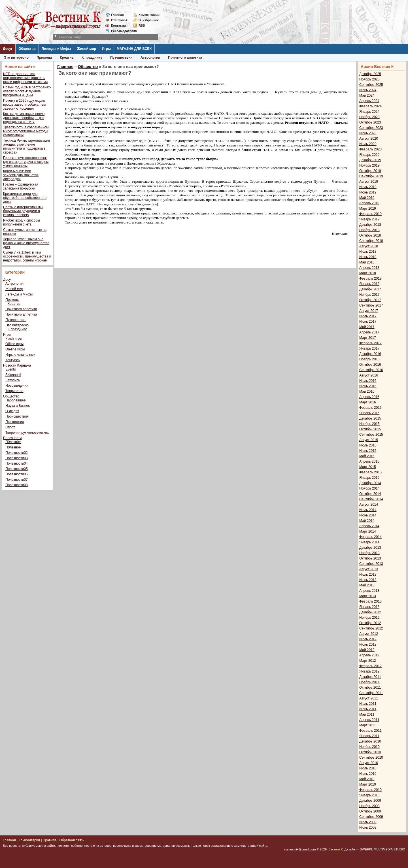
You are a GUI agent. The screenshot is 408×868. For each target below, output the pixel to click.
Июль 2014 (368, 510)
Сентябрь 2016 (371, 370)
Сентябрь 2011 (371, 693)
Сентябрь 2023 (371, 128)
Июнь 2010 (368, 774)
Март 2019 (368, 209)
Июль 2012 (368, 639)
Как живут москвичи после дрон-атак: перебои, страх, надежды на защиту (24, 118)
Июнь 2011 (368, 709)
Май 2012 (367, 650)
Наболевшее (16, 400)
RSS (142, 25)
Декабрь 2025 (370, 74)
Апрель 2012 (369, 655)
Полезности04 (17, 463)
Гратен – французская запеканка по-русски (21, 186)
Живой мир (87, 49)
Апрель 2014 (369, 526)
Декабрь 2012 (370, 612)
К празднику (92, 58)
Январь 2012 (369, 671)
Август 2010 (369, 763)
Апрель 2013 (369, 591)
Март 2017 (368, 338)
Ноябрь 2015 (369, 424)
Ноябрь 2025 (369, 79)
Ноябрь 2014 (369, 488)
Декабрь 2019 (370, 160)
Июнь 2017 (368, 322)
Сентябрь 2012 (371, 628)
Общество (27, 49)
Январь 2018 (369, 284)
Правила (50, 840)
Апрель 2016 (369, 397)
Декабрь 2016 (370, 354)
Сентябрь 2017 (371, 305)
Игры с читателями (20, 355)
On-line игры (15, 349)
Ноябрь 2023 (369, 117)
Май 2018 (367, 262)
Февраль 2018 (370, 278)
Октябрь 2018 (370, 235)
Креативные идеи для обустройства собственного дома (25, 198)
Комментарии (149, 15)
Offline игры (14, 344)
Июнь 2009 (368, 827)
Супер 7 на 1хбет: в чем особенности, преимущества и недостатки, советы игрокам (27, 256)
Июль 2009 (368, 822)
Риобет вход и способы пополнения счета (22, 222)
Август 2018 (369, 246)
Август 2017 (369, 311)
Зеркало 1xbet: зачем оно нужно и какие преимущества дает (26, 243)
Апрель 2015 (369, 461)
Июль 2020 (368, 144)
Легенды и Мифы (56, 49)
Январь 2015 (369, 478)
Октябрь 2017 (370, 300)
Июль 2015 (368, 445)
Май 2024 (367, 95)
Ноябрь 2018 (369, 230)
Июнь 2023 (368, 133)
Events (11, 369)
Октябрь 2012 (370, 623)
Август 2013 (369, 569)
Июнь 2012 (368, 644)
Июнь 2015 (368, 451)
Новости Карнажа (17, 365)
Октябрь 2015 (370, 429)
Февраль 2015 (370, 472)
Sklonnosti (13, 375)
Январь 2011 (369, 736)
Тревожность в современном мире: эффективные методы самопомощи (26, 131)
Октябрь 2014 (370, 494)
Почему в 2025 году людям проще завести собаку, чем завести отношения (24, 105)
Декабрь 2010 (370, 741)
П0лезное (13, 447)
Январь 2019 (369, 219)
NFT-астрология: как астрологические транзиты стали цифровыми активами (25, 78)
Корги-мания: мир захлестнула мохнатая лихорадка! (21, 175)
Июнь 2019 (368, 192)
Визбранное (149, 20)
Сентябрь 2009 (371, 817)
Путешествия (121, 58)
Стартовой (119, 20)
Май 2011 (367, 714)
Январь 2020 (369, 155)
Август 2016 (369, 375)
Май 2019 (367, 198)
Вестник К (336, 849)
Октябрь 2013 (370, 558)
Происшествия (17, 416)
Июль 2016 (368, 381)
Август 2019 (369, 182)
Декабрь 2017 (370, 289)
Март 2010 (368, 784)
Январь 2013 (369, 607)
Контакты (118, 25)
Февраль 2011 (370, 731)
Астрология (150, 58)
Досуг (8, 49)
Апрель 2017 (369, 332)
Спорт (10, 427)
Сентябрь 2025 (371, 85)
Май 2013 (367, 585)
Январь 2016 (369, 413)
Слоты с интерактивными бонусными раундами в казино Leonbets (23, 211)
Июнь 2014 (368, 515)
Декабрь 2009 (370, 801)
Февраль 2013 (370, 601)
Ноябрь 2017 (369, 295)
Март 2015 (368, 467)
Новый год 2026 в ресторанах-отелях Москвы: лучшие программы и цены (27, 91)
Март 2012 (368, 661)
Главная (117, 15)
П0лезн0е (13, 442)
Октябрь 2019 (370, 171)
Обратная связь (72, 840)
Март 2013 (368, 596)
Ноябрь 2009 (369, 806)
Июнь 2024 (368, 90)
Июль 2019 (368, 187)
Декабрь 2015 (370, 418)
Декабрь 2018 (370, 225)
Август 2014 (369, 505)
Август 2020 (369, 139)
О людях (12, 411)
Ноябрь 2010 (369, 747)
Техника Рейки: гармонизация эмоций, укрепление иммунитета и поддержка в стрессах (26, 146)
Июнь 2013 (368, 580)
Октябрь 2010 (370, 752)
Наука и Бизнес (18, 406)
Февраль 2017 (370, 343)
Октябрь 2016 (370, 365)
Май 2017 (367, 327)
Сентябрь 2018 (371, 241)
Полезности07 (17, 480)
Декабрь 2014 (370, 483)
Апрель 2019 (369, 203)
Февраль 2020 (370, 149)
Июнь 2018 (368, 257)
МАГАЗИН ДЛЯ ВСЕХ (134, 49)
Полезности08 (17, 485)
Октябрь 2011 (370, 688)
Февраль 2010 (370, 790)
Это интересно (16, 58)
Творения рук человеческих (27, 433)
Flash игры (14, 339)
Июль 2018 (368, 252)
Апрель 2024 (369, 101)
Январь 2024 (369, 112)
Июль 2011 (368, 704)
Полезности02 (17, 453)
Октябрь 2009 (370, 811)
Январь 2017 (369, 348)
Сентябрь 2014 (371, 499)
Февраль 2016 (370, 408)
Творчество (14, 391)
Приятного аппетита (185, 58)
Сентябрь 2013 (371, 564)
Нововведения (17, 386)
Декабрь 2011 (370, 677)
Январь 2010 (369, 795)
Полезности (12, 438)
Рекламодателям (122, 31)
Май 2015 (367, 456)
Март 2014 (368, 531)
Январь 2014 (369, 542)
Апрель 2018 (369, 268)
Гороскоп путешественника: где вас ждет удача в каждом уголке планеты (26, 162)
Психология (15, 422)
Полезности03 (17, 458)
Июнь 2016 (368, 386)
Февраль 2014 (370, 537)
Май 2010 (367, 779)
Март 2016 (368, 402)
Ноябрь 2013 (369, 553)
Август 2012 (369, 634)
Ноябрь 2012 (369, 618)
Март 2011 (368, 725)
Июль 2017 (368, 316)
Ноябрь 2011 (369, 682)
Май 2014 (367, 521)
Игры (106, 49)
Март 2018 (368, 273)
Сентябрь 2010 (371, 758)
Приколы (44, 58)
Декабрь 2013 (370, 548)
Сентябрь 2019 (371, 176)
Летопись (13, 380)
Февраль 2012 (370, 666)
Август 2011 (369, 698)
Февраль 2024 (370, 106)
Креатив (67, 58)
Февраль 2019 (370, 214)
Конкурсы (13, 360)
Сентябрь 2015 (371, 435)
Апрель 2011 (369, 720)
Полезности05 (17, 469)
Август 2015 (369, 440)
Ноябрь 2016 (369, 359)
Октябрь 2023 (370, 122)
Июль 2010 (368, 768)
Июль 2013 (368, 575)
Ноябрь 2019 (369, 165)
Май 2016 (367, 392)
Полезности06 (17, 474)
